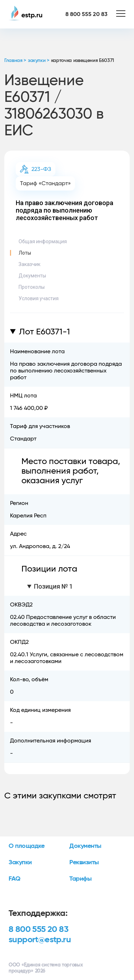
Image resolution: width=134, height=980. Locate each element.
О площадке (27, 846)
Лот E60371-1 (44, 332)
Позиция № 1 (53, 586)
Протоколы (32, 287)
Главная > (15, 61)
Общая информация (43, 241)
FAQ (14, 879)
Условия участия (39, 298)
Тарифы (80, 879)
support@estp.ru (40, 940)
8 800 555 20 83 (38, 929)
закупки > (39, 61)
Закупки (20, 862)
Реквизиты (84, 862)
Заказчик (29, 264)
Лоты (25, 253)
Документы (32, 276)
